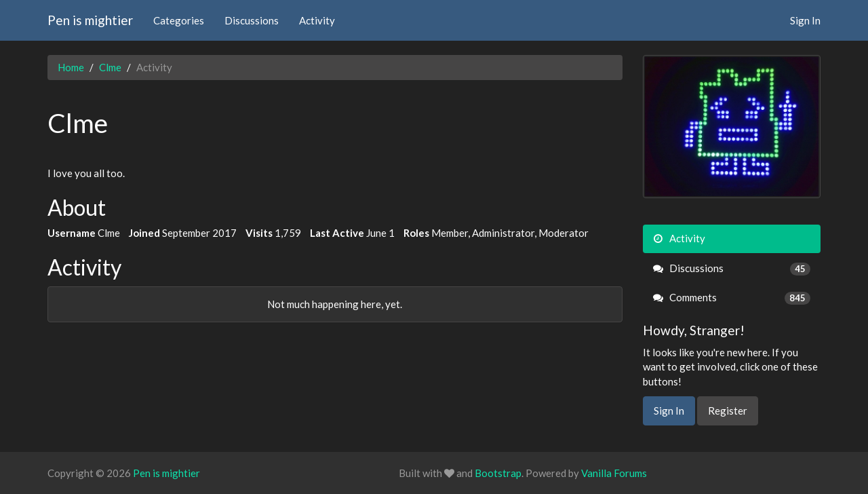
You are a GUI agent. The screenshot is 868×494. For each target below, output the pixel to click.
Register (728, 411)
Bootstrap (498, 473)
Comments (732, 298)
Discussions (252, 20)
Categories (179, 20)
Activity (317, 20)
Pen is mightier (90, 20)
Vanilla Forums (614, 473)
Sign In (805, 20)
